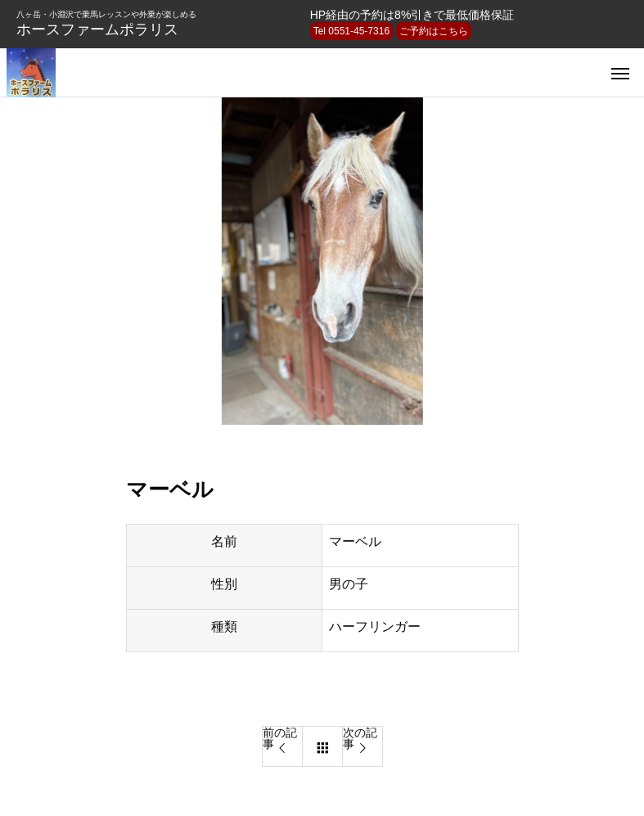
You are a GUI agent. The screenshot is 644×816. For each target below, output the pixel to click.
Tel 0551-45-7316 (351, 31)
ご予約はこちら (434, 31)
